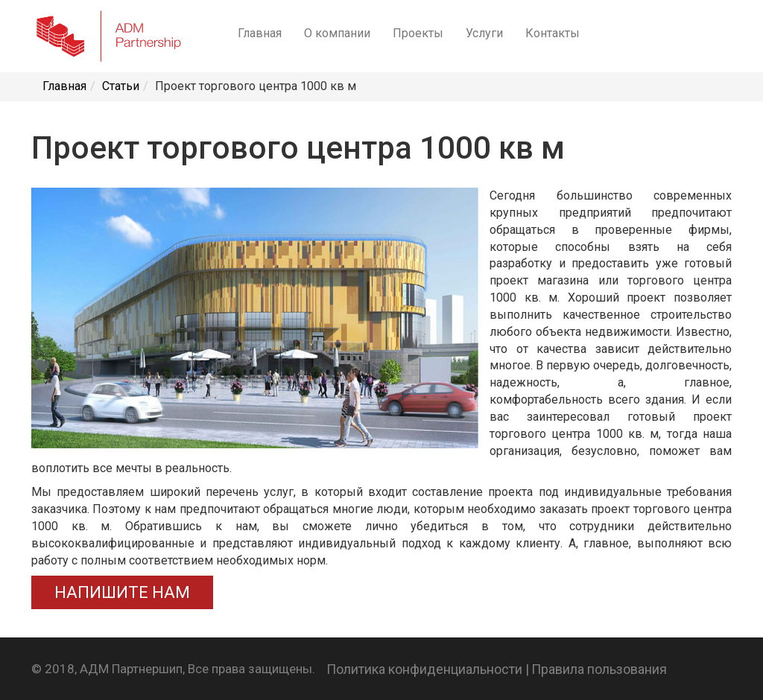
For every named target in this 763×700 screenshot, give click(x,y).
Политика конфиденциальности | (428, 669)
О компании (337, 33)
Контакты (553, 33)
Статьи (121, 86)
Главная (260, 33)
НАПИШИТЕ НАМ (122, 592)
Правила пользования (599, 669)
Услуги (484, 33)
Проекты (418, 33)
